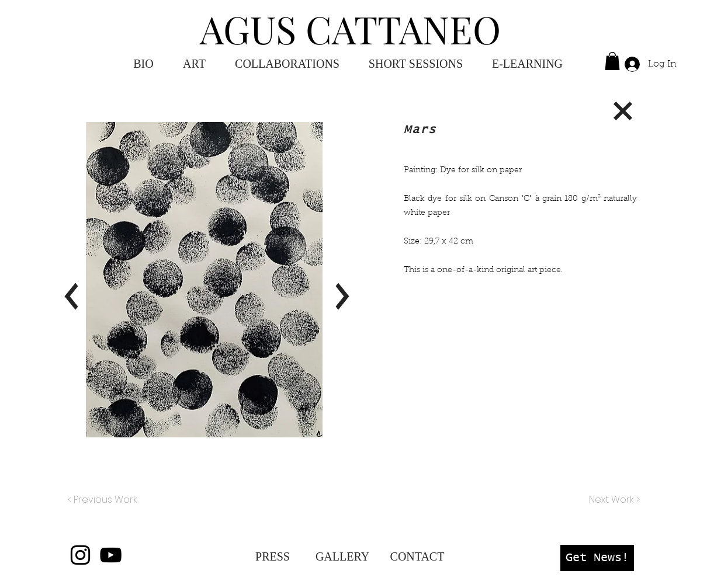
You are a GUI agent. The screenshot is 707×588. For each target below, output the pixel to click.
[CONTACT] (417, 556)
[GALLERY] (342, 556)
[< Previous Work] (103, 500)
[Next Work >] (614, 500)
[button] (527, 64)
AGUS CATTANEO (350, 29)
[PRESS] (273, 556)
